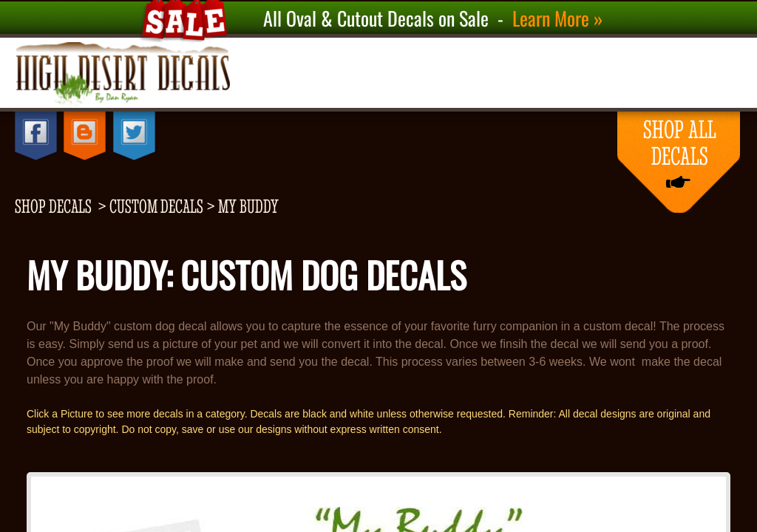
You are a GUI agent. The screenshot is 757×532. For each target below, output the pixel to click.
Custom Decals (156, 206)
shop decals (53, 206)
